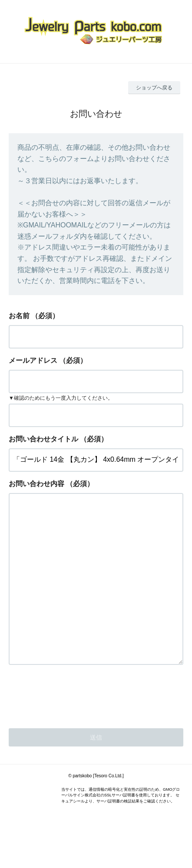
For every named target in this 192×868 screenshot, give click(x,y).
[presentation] (75, 729)
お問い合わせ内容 (36, 484)
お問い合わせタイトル (43, 439)
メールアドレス (33, 360)
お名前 (19, 316)
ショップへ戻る (154, 88)
